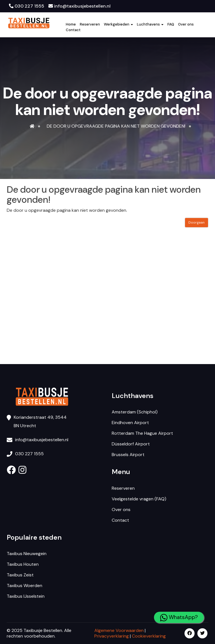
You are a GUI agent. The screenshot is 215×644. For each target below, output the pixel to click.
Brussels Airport (128, 455)
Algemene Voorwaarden (119, 630)
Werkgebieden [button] (118, 24)
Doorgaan (197, 222)
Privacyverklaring (112, 636)
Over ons (186, 24)
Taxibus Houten (23, 564)
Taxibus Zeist (20, 575)
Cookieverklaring (149, 636)
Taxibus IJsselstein (26, 596)
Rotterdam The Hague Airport (142, 433)
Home (71, 24)
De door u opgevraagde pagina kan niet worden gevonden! (116, 126)
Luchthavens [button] (150, 24)
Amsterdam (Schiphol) (135, 412)
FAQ (171, 24)
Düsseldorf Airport (131, 444)
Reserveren (90, 24)
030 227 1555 (27, 6)
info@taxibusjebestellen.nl (80, 6)
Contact (73, 30)
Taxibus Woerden (24, 586)
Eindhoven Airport (130, 423)
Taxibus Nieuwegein (27, 554)
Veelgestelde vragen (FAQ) (139, 499)
